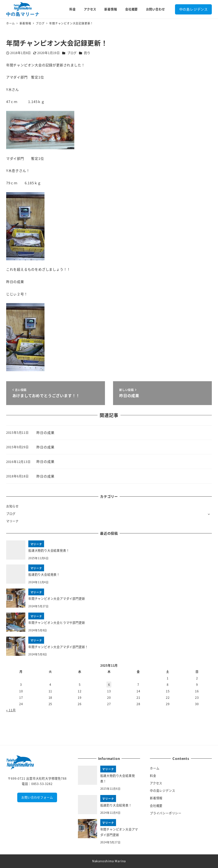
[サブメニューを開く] (209, 514)
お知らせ (12, 506)
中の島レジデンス (194, 9)
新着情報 (156, 798)
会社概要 (156, 806)
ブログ (72, 53)
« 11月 (11, 710)
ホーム (155, 768)
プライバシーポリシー (166, 813)
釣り (87, 53)
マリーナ (12, 521)
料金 (153, 776)
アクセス (156, 783)
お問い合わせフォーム (37, 797)
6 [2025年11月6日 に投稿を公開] (109, 685)
